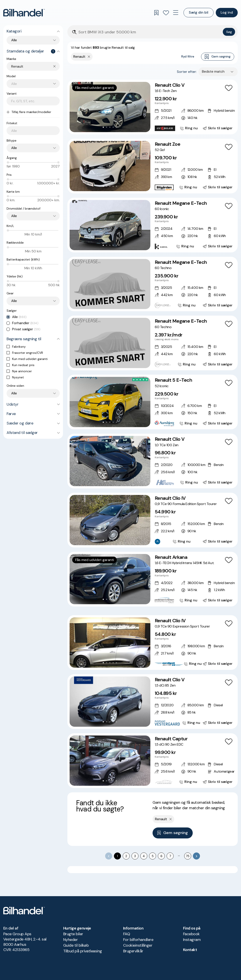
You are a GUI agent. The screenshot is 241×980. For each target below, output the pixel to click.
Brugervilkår (133, 951)
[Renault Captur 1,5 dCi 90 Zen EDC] (153, 761)
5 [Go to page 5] (153, 856)
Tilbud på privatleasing (83, 951)
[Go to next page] (196, 856)
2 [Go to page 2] (126, 856)
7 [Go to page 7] (170, 856)
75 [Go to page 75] (188, 856)
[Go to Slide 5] (116, 127)
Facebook (191, 934)
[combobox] (35, 66)
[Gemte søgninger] (156, 13)
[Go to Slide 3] (110, 127)
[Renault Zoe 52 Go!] (153, 166)
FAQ (127, 934)
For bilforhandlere (138, 940)
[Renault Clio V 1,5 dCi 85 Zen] (153, 702)
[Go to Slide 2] (107, 127)
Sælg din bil (199, 12)
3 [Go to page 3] (135, 856)
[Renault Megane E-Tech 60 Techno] (153, 284)
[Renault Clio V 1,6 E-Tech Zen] (153, 107)
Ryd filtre (188, 56)
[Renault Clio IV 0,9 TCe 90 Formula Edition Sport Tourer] (153, 520)
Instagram (192, 940)
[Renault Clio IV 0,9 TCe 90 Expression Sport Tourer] (153, 643)
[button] (110, 107)
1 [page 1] (117, 856)
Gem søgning (218, 57)
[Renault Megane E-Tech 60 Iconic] (153, 225)
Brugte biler (73, 934)
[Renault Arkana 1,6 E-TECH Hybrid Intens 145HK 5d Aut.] (153, 579)
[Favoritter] (166, 13)
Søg (229, 32)
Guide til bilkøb (76, 945)
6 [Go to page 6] (161, 856)
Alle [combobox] (14, 40)
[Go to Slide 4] (113, 127)
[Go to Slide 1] (103, 127)
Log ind (227, 12)
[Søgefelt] (150, 32)
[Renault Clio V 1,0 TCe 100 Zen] (153, 461)
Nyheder (70, 940)
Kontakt (190, 950)
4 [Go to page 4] (144, 856)
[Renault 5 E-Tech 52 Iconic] (153, 402)
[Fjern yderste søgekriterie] (89, 57)
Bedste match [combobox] (213, 71)
